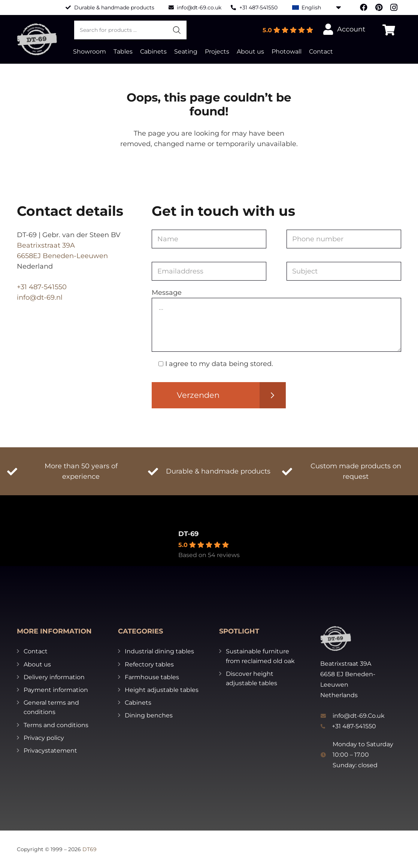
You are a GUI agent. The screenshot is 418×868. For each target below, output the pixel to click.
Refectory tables (149, 664)
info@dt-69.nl (40, 297)
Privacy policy (44, 738)
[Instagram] (394, 7)
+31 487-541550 (42, 287)
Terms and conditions (56, 725)
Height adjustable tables (162, 690)
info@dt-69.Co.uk (359, 716)
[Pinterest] (379, 7)
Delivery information (54, 677)
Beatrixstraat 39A (46, 245)
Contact (36, 651)
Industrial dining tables (159, 651)
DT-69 (188, 534)
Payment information (56, 690)
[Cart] (389, 30)
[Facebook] (364, 7)
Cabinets (138, 703)
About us (37, 664)
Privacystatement (50, 751)
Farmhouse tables (152, 677)
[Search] (177, 30)
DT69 (90, 849)
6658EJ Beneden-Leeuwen (62, 256)
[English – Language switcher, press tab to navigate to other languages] (317, 7)
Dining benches (149, 715)
